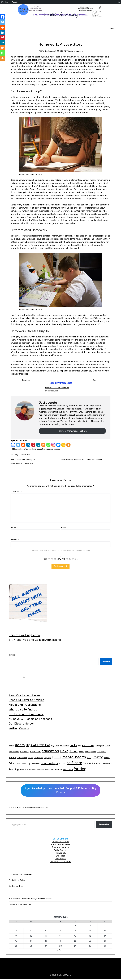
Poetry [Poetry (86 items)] (98, 758)
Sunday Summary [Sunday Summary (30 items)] (92, 765)
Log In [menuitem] (8, 2)
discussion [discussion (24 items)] (35, 753)
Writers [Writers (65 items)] (68, 770)
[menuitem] (2, 2)
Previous (26, 380)
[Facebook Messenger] (58, 446)
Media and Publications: (25, 706)
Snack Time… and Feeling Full (25, 460)
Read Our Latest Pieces (25, 697)
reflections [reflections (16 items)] (35, 765)
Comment (16, 493)
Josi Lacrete (22, 450)
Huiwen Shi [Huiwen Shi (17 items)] (101, 753)
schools (62, 450)
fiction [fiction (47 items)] (74, 753)
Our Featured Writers (60, 863)
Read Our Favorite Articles (26, 701)
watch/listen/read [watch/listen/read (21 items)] (53, 771)
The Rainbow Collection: (20, 900)
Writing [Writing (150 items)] (80, 770)
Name (14, 529)
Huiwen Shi (61, 854)
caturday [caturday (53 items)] (88, 747)
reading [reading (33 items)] (26, 765)
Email (65, 529)
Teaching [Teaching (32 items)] (14, 771)
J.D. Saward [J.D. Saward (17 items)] (22, 759)
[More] (68, 446)
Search (13, 656)
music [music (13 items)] (89, 759)
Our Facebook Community (26, 715)
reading (54, 450)
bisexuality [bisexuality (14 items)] (64, 747)
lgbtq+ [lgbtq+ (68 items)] (57, 759)
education (44, 450)
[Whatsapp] (48, 446)
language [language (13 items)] (47, 759)
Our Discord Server (21, 725)
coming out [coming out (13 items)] (100, 747)
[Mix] (43, 446)
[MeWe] (38, 446)
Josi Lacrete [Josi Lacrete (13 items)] (38, 759)
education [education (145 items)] (50, 752)
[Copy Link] (63, 446)
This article (63, 103)
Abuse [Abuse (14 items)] (11, 747)
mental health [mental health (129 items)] (74, 758)
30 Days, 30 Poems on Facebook (30, 720)
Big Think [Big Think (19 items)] (55, 747)
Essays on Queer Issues (41, 900)
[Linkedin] (28, 446)
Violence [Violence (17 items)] (41, 771)
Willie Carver (60, 851)
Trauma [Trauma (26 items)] (24, 771)
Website (15, 541)
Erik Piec (60, 857)
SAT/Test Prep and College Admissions (35, 641)
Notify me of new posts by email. (60, 560)
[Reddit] (23, 446)
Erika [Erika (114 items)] (64, 752)
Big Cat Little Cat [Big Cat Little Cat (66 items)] (38, 746)
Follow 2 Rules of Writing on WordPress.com (28, 809)
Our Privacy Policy (17, 887)
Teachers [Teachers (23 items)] (107, 765)
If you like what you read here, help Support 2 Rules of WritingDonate (60, 792)
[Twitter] (18, 446)
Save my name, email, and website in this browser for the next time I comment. (61, 552)
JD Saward (60, 860)
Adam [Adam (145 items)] (20, 746)
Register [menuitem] (15, 2)
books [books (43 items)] (73, 747)
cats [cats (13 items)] (80, 747)
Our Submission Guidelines (20, 876)
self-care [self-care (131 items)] (74, 764)
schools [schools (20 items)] (62, 765)
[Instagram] (53, 446)
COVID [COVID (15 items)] (107, 747)
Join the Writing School (25, 636)
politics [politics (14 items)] (107, 759)
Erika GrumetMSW (61, 846)
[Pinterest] (33, 446)
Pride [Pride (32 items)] (12, 765)
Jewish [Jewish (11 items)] (30, 759)
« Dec (59, 952)
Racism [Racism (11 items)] (18, 765)
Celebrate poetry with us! (20, 906)
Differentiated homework (23, 236)
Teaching (34, 450)
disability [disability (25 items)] (25, 753)
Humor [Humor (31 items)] (12, 759)
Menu (112, 29)
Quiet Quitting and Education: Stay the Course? (84, 460)
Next (95, 380)
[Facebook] (13, 446)
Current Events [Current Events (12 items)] (14, 753)
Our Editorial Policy (17, 882)
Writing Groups (19, 730)
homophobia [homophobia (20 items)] (90, 753)
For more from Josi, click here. (72, 431)
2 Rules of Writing (61, 15)
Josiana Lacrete (76, 51)
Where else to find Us (23, 711)
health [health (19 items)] (81, 753)
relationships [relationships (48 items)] (49, 764)
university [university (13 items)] (32, 771)
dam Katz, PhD (61, 843)
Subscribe (104, 826)
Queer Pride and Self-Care (23, 465)
